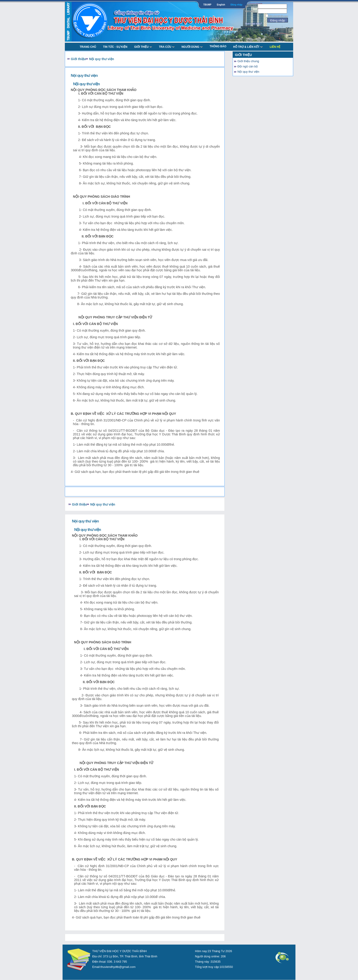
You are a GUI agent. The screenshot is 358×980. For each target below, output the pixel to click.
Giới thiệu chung (248, 61)
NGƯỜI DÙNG (192, 47)
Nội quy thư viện (101, 59)
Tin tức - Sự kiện (115, 47)
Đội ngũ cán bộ (248, 66)
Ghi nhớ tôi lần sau (278, 16)
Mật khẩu (250, 11)
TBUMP (207, 5)
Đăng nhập (237, 5)
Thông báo (218, 46)
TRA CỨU (167, 47)
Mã (247, 7)
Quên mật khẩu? (254, 24)
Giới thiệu (143, 47)
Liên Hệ (275, 47)
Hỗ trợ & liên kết (248, 47)
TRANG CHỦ (88, 47)
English (221, 5)
